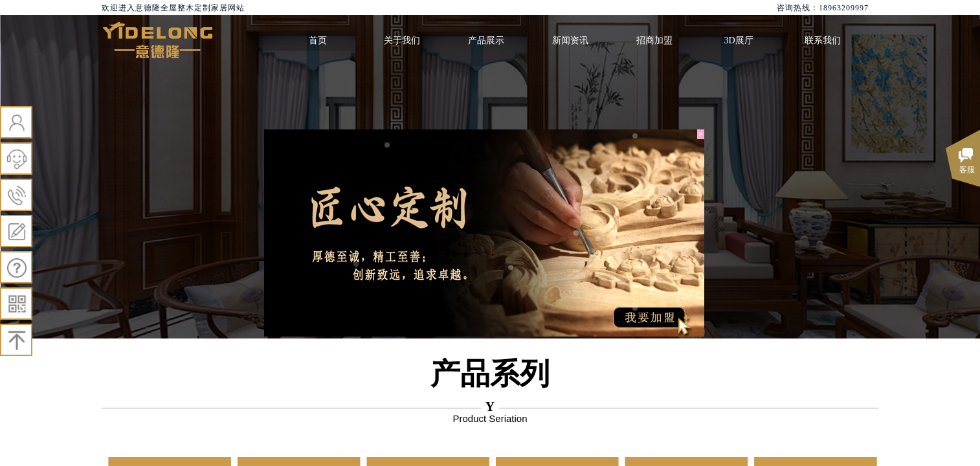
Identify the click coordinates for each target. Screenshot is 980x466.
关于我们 (402, 40)
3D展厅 (738, 40)
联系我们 (823, 40)
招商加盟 (654, 40)
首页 (318, 40)
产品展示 (486, 40)
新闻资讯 (570, 40)
